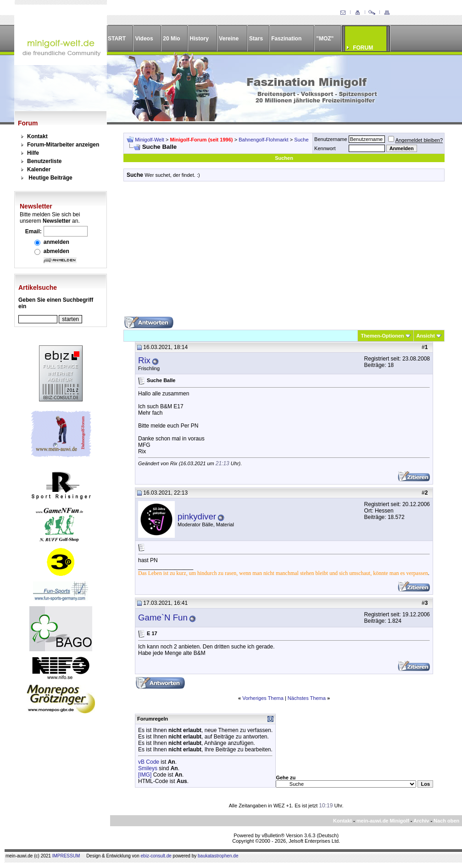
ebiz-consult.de (156, 856)
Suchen (284, 158)
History (199, 39)
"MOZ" (325, 39)
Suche (301, 140)
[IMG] (145, 775)
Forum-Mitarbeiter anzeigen (63, 145)
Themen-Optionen (382, 336)
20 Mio (171, 39)
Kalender (39, 169)
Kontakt (37, 136)
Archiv (421, 821)
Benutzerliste (44, 161)
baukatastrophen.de (218, 856)
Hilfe (33, 153)
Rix (144, 360)
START (117, 39)
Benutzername (331, 139)
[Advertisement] (284, 252)
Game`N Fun (163, 617)
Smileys (148, 768)
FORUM (363, 48)
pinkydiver (197, 516)
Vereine (229, 39)
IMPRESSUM (66, 856)
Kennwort (325, 148)
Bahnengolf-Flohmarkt (263, 140)
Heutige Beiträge (50, 178)
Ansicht (426, 336)
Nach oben (446, 821)
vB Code (149, 762)
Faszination (286, 39)
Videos (144, 39)
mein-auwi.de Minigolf (383, 821)
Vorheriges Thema (263, 698)
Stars (256, 39)
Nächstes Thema (307, 698)
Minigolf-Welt (149, 140)
